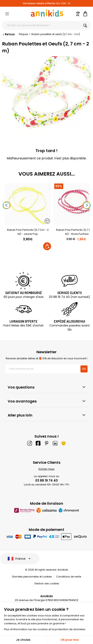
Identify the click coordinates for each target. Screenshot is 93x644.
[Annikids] (47, 13)
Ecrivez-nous (46, 469)
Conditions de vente (69, 577)
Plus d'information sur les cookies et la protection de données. (45, 629)
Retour (9, 34)
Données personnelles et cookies (32, 577)
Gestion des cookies (47, 583)
